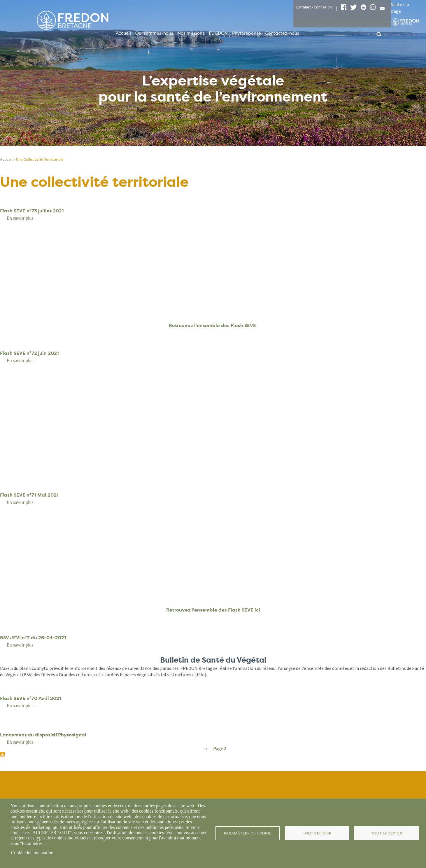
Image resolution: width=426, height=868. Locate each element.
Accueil (123, 33)
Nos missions (191, 33)
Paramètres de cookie (248, 833)
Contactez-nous (282, 33)
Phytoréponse (247, 33)
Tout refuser (317, 833)
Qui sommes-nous (154, 33)
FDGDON (218, 33)
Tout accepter (387, 833)
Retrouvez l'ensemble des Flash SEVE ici (213, 610)
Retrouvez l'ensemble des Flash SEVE (213, 325)
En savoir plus (20, 218)
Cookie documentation (32, 853)
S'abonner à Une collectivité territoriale (2, 754)
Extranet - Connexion (314, 7)
